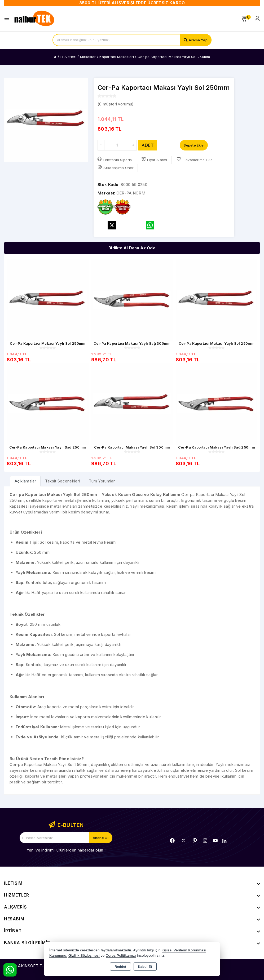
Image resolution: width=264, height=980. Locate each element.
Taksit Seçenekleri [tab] (62, 481)
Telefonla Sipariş (115, 159)
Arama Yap (198, 40)
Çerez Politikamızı (121, 955)
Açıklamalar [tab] (25, 481)
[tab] (25, 481)
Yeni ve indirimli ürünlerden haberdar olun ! (66, 850)
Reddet (120, 967)
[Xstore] (35, 19)
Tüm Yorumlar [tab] (102, 481)
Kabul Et (145, 967)
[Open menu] (8, 18)
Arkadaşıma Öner (116, 167)
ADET (148, 145)
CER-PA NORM (131, 193)
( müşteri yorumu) (116, 104)
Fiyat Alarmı (154, 159)
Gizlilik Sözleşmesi (84, 955)
